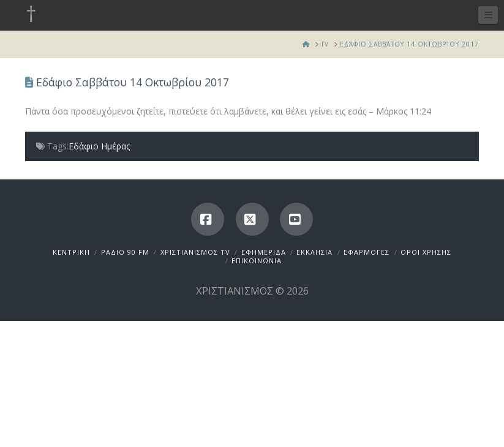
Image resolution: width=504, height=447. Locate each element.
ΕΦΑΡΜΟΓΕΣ (367, 252)
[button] (488, 15)
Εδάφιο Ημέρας (99, 146)
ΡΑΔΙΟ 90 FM (125, 252)
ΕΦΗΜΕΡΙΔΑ (264, 252)
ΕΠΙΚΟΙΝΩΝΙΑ (257, 261)
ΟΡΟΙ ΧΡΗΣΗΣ (426, 252)
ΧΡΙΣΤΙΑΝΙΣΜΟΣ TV (195, 252)
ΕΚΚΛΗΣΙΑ (314, 252)
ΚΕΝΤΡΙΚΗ (71, 252)
